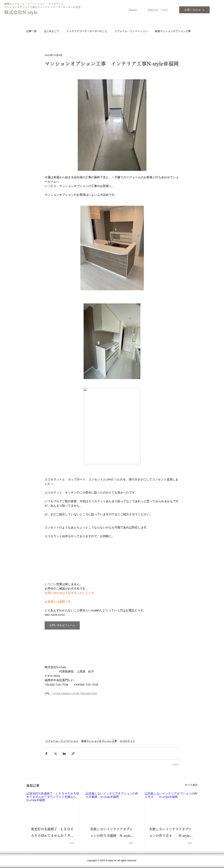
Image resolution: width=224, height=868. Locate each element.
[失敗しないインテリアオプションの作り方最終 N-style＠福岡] (112, 807)
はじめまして (52, 31)
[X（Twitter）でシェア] (55, 753)
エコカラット (127, 741)
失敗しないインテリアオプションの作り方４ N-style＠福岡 (171, 833)
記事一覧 (32, 31)
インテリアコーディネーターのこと (87, 31)
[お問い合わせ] (194, 10)
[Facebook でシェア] (46, 753)
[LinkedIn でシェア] (64, 753)
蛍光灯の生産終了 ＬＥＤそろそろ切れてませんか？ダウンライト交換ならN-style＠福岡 (53, 833)
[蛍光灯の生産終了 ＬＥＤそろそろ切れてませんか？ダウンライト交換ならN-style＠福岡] (53, 807)
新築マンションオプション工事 (173, 31)
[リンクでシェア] (73, 753)
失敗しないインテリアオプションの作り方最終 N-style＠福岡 (112, 833)
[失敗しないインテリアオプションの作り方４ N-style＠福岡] (171, 807)
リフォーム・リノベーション (131, 31)
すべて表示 (191, 785)
